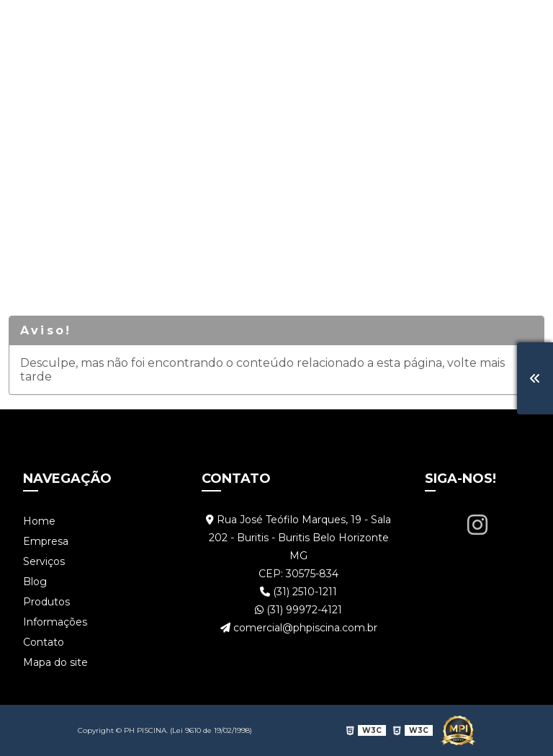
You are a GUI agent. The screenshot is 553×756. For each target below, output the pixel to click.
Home (56, 25)
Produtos (319, 25)
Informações (407, 25)
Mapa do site (55, 662)
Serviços (195, 25)
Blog (256, 25)
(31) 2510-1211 (298, 592)
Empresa (121, 25)
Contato (491, 25)
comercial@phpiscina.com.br (299, 628)
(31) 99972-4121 (298, 610)
